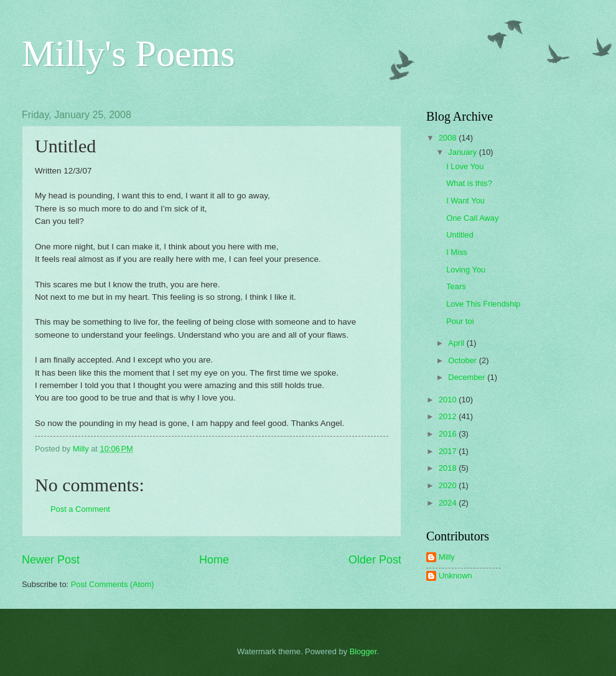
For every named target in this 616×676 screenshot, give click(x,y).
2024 (449, 503)
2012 (449, 416)
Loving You (466, 270)
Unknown (455, 576)
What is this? (469, 183)
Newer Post (51, 560)
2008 (449, 138)
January (463, 152)
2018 (449, 468)
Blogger (363, 651)
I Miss (457, 252)
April (457, 343)
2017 (449, 451)
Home (214, 560)
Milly (447, 557)
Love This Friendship (483, 304)
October (463, 360)
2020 (449, 485)
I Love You (465, 166)
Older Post (375, 560)
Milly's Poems (128, 53)
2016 (449, 434)
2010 (449, 400)
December (468, 377)
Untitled (460, 235)
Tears (456, 286)
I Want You (465, 201)
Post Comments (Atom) (113, 584)
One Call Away (472, 218)
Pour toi (460, 321)
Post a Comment (80, 509)
